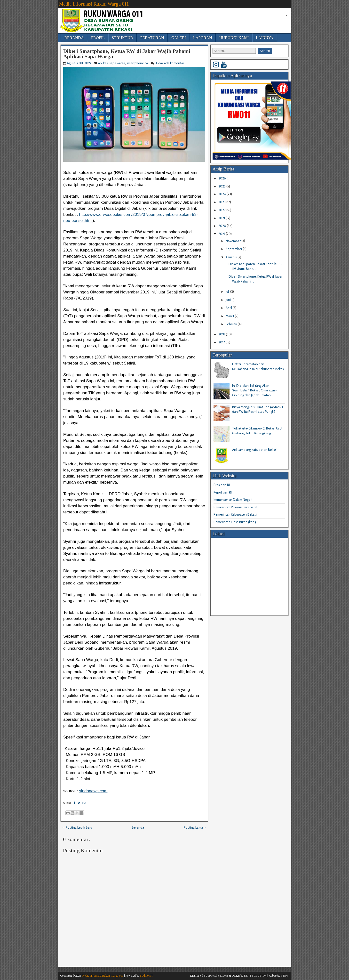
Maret (230, 316)
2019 (222, 234)
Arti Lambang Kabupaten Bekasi (255, 450)
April (229, 308)
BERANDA (74, 38)
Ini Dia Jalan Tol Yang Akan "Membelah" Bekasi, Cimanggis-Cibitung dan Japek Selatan (254, 390)
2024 (222, 194)
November (234, 241)
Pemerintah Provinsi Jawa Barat (235, 507)
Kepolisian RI (223, 492)
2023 (222, 202)
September (234, 249)
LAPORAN (203, 38)
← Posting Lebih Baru (77, 827)
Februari (232, 324)
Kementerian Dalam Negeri (233, 500)
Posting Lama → (195, 827)
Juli (228, 292)
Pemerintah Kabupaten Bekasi (235, 514)
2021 (222, 218)
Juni (229, 300)
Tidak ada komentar (170, 63)
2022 (222, 210)
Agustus (232, 257)
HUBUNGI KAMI (234, 38)
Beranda (138, 827)
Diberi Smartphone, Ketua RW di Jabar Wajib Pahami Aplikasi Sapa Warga (127, 54)
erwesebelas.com (218, 976)
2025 (222, 186)
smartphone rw (137, 63)
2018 (222, 334)
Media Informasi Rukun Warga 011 (94, 4)
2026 (222, 178)
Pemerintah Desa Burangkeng (235, 522)
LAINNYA (265, 38)
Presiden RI (222, 485)
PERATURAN (152, 38)
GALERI (179, 38)
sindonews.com (93, 791)
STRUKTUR (123, 38)
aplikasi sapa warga (112, 63)
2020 (223, 226)
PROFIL (98, 38)
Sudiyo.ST (147, 976)
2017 (222, 342)
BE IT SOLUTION (255, 976)
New (286, 976)
